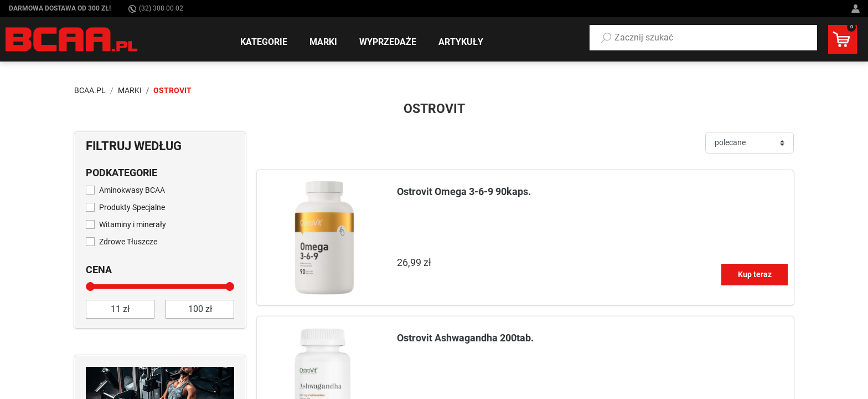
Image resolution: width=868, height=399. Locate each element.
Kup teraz (755, 274)
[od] (120, 309)
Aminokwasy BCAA (132, 190)
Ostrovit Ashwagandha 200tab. (465, 338)
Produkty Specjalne (132, 207)
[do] (200, 309)
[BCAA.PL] (72, 39)
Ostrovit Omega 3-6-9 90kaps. (464, 191)
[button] (703, 38)
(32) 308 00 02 (156, 9)
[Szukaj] (606, 38)
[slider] (90, 287)
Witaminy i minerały (133, 224)
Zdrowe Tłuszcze (128, 242)
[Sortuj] (750, 143)
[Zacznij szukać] (703, 38)
